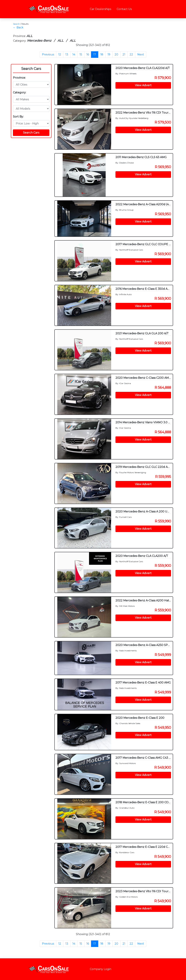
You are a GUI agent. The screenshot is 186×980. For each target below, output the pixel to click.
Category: (20, 92)
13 (67, 54)
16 (88, 54)
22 (131, 54)
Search (16, 24)
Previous (48, 54)
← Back (18, 27)
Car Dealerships (100, 9)
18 (102, 54)
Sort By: (18, 117)
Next (141, 54)
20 (116, 54)
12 (60, 54)
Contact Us (124, 9)
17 (95, 54)
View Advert (143, 85)
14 (74, 54)
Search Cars (31, 69)
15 (81, 54)
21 (124, 54)
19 (109, 54)
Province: (19, 78)
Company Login (101, 969)
